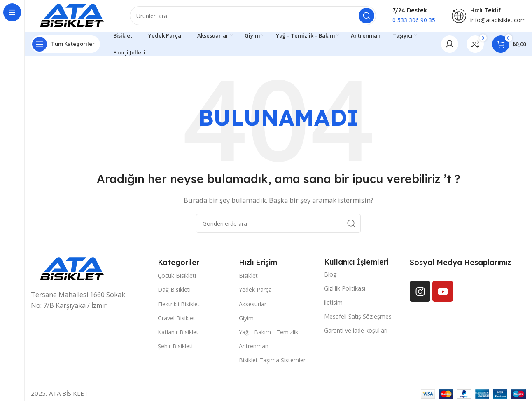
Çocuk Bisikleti (177, 277)
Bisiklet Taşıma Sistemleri (273, 361)
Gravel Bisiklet (176, 319)
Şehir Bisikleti (175, 347)
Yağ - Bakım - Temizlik (268, 333)
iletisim (333, 304)
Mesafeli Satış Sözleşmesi (358, 318)
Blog (330, 276)
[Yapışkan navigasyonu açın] (65, 45)
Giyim (246, 319)
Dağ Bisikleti (174, 291)
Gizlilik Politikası (345, 290)
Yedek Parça (255, 291)
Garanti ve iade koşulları (356, 332)
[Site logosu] (72, 16)
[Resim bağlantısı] (72, 270)
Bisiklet (248, 277)
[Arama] (253, 16)
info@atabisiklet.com (498, 21)
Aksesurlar (253, 305)
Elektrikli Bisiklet (179, 305)
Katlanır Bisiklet (178, 333)
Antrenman (254, 347)
